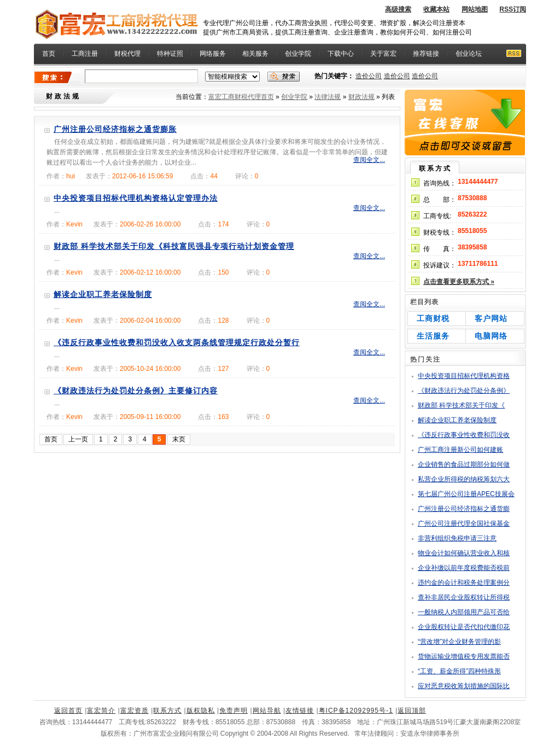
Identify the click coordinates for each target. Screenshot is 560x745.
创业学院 (298, 54)
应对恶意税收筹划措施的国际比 (464, 686)
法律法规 (328, 97)
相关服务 (255, 54)
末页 (179, 439)
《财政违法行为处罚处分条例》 (464, 391)
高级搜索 (398, 9)
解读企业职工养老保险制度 (103, 294)
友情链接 (300, 711)
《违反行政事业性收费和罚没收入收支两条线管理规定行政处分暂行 (177, 342)
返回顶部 (412, 711)
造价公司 (369, 76)
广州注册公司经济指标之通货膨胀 (115, 129)
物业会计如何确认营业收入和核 (464, 553)
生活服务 (433, 336)
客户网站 (491, 318)
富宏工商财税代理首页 (241, 97)
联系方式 (167, 711)
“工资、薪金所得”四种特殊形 (459, 671)
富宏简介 (101, 711)
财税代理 (127, 54)
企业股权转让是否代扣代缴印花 (464, 627)
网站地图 (475, 9)
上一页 (78, 439)
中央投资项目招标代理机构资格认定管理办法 (136, 198)
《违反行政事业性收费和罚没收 (464, 435)
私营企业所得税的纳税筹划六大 (464, 479)
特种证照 (170, 54)
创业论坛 (469, 54)
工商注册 (85, 54)
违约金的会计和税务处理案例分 (464, 583)
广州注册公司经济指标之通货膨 (464, 509)
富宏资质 (135, 711)
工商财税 (433, 318)
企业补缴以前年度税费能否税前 (464, 568)
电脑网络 (491, 336)
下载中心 (341, 54)
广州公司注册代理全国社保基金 (464, 523)
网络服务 (213, 54)
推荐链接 (426, 54)
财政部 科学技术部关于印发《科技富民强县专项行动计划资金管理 (174, 246)
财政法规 (361, 97)
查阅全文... (369, 160)
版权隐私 (201, 711)
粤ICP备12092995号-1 (356, 711)
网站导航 (267, 711)
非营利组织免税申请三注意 (457, 538)
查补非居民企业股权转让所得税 (464, 597)
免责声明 (234, 711)
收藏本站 (436, 9)
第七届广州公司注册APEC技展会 (466, 494)
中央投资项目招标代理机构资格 (464, 376)
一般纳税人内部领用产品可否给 (464, 612)
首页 (49, 54)
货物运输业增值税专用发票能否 (464, 656)
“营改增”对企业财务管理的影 (459, 642)
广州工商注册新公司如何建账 (460, 450)
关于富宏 (383, 54)
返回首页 (68, 711)
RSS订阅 (513, 9)
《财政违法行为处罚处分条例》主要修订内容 (136, 391)
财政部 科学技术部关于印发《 (461, 405)
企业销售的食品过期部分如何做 (464, 464)
